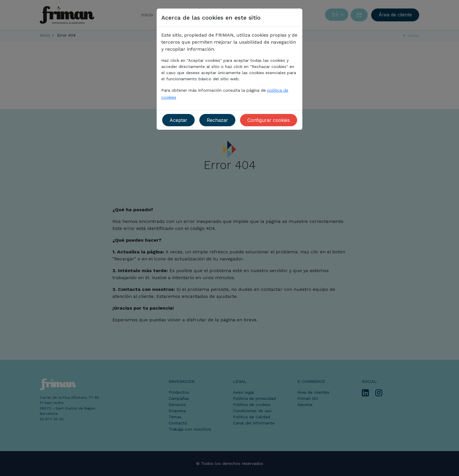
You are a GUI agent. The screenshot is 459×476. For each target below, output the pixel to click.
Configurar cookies (269, 120)
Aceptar (178, 120)
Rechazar (217, 120)
